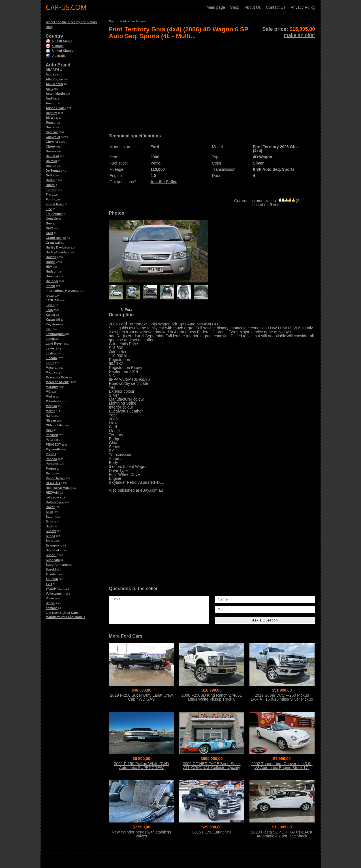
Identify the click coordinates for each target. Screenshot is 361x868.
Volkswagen (55, 593)
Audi (49, 98)
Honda (51, 262)
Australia (56, 56)
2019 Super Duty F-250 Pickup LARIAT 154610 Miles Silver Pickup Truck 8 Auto (282, 699)
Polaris (51, 454)
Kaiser (51, 315)
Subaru (51, 555)
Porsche (52, 464)
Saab (50, 512)
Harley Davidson (58, 247)
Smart (50, 541)
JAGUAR (52, 300)
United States (59, 41)
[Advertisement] (212, 84)
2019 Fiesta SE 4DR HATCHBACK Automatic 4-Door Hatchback (282, 834)
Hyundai (52, 281)
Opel (49, 430)
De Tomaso (54, 170)
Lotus (50, 363)
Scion (50, 521)
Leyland (52, 353)
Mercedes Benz (57, 377)
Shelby (51, 531)
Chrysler (52, 142)
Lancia (51, 339)
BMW (50, 118)
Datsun (51, 166)
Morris (51, 411)
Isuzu (50, 295)
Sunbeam (53, 560)
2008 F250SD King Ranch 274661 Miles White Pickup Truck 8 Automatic (212, 699)
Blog (49, 27)
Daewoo (52, 151)
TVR (49, 584)
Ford (49, 199)
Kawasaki (53, 319)
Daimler (52, 161)
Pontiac (52, 459)
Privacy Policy (303, 7)
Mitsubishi (54, 401)
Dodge (51, 180)
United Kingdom (61, 51)
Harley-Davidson (58, 252)
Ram (49, 473)
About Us (253, 7)
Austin (51, 103)
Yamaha (52, 608)
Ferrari (51, 190)
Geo (49, 223)
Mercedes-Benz (57, 382)
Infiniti (51, 286)
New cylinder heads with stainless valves (141, 834)
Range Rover (55, 478)
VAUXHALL (54, 589)
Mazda (51, 372)
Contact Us (276, 7)
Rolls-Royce (55, 502)
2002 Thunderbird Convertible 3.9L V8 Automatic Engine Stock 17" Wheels (282, 768)
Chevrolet (53, 137)
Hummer (52, 276)
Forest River (55, 204)
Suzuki (51, 569)
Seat (49, 526)
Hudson (52, 271)
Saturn (51, 517)
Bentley (52, 113)
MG (48, 392)
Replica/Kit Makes (59, 488)
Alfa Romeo (55, 79)
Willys (50, 603)
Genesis (52, 219)
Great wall (53, 243)
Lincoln (51, 358)
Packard (52, 435)
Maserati (52, 368)
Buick (50, 127)
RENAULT (53, 483)
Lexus (50, 348)
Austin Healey (56, 108)
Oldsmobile (54, 425)
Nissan (51, 420)
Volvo (50, 598)
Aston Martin (55, 94)
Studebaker (54, 550)
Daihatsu (52, 156)
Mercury (52, 387)
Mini (49, 396)
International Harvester (63, 291)
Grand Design (56, 238)
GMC (50, 228)
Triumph (52, 579)
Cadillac (52, 132)
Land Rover (55, 344)
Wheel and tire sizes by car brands (71, 22)
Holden (51, 257)
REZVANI (53, 493)
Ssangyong (54, 545)
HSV (49, 267)
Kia (48, 329)
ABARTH (52, 70)
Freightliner (55, 214)
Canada (55, 46)
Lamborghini (55, 334)
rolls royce (54, 497)
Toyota (51, 574)
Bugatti (51, 122)
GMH (50, 233)
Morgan (52, 406)
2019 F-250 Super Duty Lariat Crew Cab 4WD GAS (141, 697)
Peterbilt (52, 440)
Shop (235, 7)
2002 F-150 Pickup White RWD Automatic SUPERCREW (141, 766)
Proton (51, 468)
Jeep (49, 310)
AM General (55, 84)
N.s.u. (50, 416)
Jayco (50, 305)
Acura (50, 74)
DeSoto (51, 175)
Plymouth (53, 449)
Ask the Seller (164, 182)
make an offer (300, 35)
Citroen (51, 146)
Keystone (53, 324)
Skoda (51, 536)
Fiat (49, 195)
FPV (49, 209)
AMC (49, 89)
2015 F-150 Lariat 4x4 (212, 832)
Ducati (51, 185)
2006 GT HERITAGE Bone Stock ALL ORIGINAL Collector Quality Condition (212, 768)
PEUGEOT (54, 444)
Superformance (57, 565)
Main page (216, 7)
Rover (50, 507)
